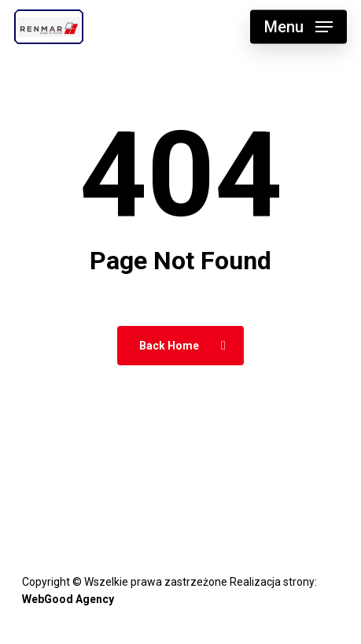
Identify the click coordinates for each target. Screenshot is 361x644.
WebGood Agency (68, 599)
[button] (298, 27)
